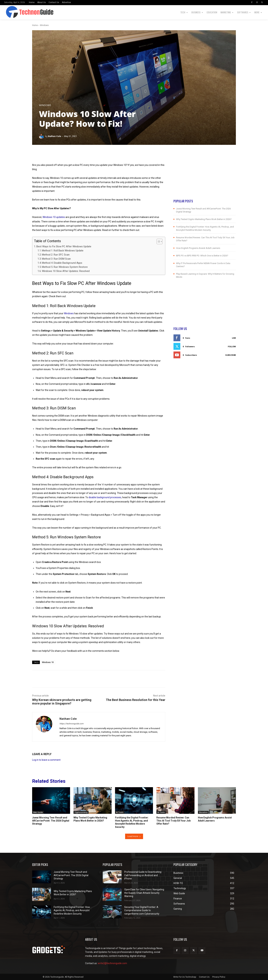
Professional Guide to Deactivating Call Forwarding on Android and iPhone (143, 875)
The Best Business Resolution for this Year (136, 700)
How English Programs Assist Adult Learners (198, 248)
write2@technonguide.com (112, 963)
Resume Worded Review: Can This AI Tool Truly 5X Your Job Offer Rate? (173, 821)
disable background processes (105, 497)
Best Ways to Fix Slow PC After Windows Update (64, 246)
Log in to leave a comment (46, 760)
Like (234, 338)
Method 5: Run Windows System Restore (65, 267)
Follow (232, 346)
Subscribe (231, 355)
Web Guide (38, 812)
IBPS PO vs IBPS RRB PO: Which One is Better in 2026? (202, 256)
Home (35, 25)
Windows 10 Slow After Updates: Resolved (66, 271)
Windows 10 (48, 662)
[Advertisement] (205, 175)
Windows (44, 25)
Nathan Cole (55, 136)
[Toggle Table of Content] (158, 241)
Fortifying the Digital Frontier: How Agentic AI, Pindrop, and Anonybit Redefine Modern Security (72, 910)
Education (203, 812)
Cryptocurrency (81, 812)
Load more (134, 836)
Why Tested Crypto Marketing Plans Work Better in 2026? (204, 219)
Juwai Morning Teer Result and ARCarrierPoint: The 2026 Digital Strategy (51, 821)
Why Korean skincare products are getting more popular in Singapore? (62, 702)
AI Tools (120, 812)
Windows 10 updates (54, 217)
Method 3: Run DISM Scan (56, 259)
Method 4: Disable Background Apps (62, 263)
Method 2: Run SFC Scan (56, 255)
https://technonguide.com (72, 724)
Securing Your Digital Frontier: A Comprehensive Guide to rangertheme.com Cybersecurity (142, 910)
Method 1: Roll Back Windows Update (63, 251)
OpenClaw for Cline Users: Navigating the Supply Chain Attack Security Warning (144, 893)
